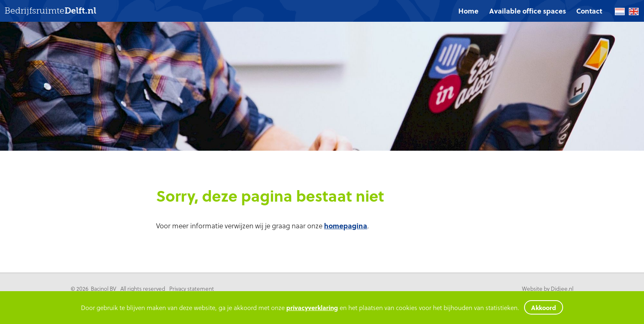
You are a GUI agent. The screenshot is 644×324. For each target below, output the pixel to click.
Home (468, 11)
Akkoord (544, 307)
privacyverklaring (312, 307)
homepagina (346, 226)
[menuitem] (468, 11)
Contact (589, 11)
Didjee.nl (562, 288)
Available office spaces (528, 11)
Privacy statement (192, 288)
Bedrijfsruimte (50, 11)
